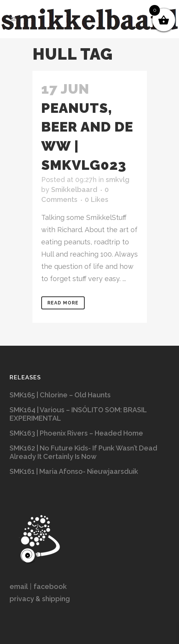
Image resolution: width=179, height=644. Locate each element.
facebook (50, 586)
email (19, 586)
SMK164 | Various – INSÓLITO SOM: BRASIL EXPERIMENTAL (78, 414)
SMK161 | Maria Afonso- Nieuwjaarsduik (74, 471)
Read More (63, 303)
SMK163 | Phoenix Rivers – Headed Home (76, 433)
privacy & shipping (40, 599)
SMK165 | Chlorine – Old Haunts (60, 395)
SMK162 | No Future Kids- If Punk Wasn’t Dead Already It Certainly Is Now (83, 452)
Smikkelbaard (74, 189)
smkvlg (118, 180)
